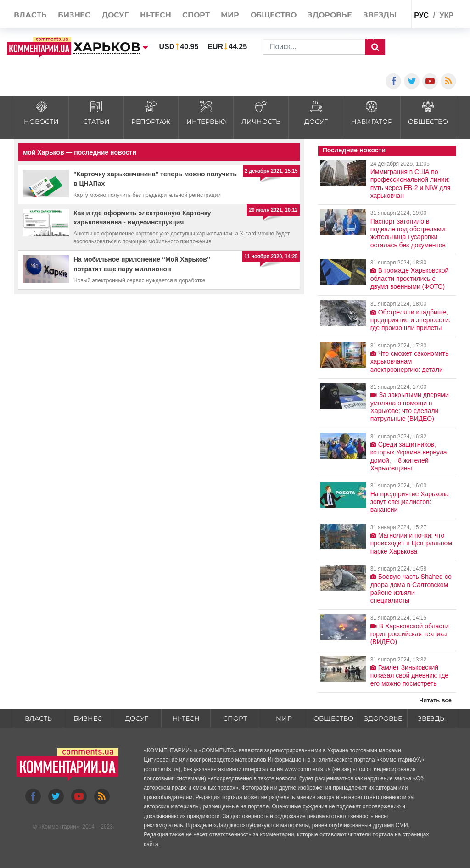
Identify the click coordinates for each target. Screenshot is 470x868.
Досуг (137, 718)
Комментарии (59, 827)
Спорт (235, 718)
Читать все (435, 700)
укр (446, 15)
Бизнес (88, 718)
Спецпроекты (374, 36)
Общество (333, 718)
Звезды (432, 718)
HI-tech (186, 718)
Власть (38, 718)
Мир (284, 718)
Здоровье (383, 718)
